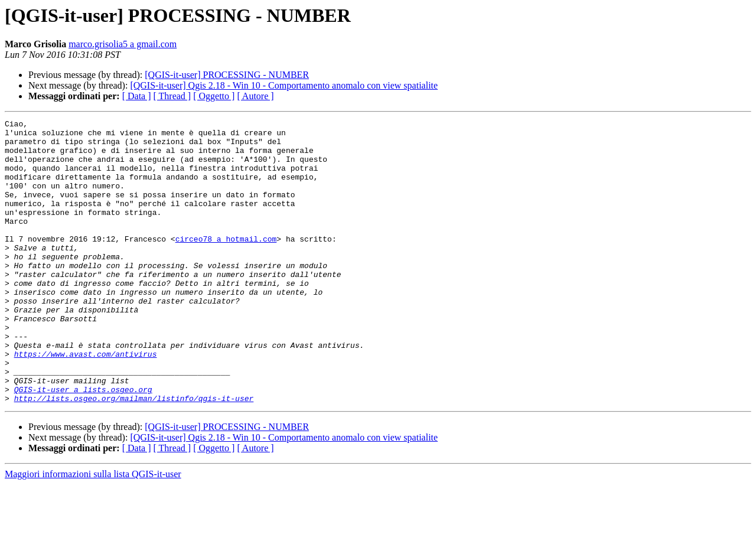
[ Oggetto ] (214, 96)
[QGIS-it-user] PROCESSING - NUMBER (227, 75)
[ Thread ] (172, 96)
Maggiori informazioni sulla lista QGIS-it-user (93, 531)
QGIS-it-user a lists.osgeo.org (83, 444)
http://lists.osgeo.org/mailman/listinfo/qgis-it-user (134, 455)
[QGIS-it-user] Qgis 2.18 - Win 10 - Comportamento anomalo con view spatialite (284, 85)
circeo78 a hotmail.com (226, 263)
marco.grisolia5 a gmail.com (123, 44)
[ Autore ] (255, 96)
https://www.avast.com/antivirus (86, 402)
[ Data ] (137, 96)
